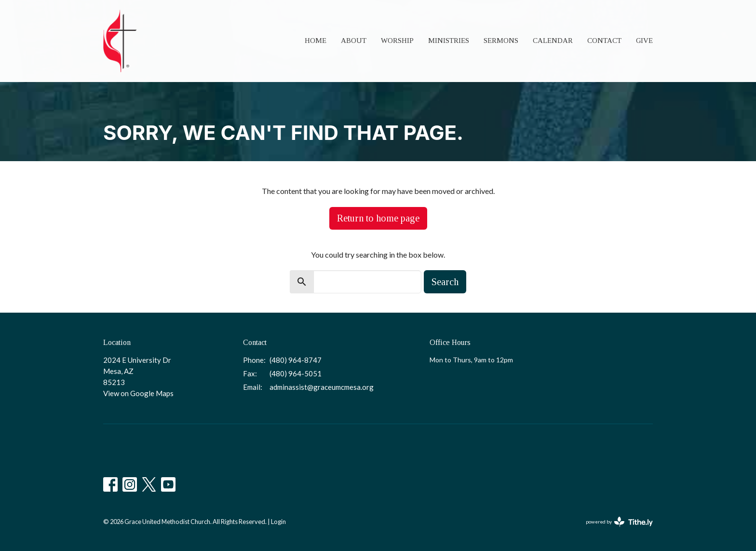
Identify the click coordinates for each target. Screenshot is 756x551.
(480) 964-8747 (296, 360)
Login (278, 522)
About (354, 41)
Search (445, 282)
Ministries (449, 41)
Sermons (501, 41)
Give (644, 41)
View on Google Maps (138, 393)
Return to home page (378, 218)
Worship (397, 41)
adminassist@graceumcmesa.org (322, 387)
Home (316, 41)
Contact (604, 41)
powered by (619, 522)
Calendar (553, 41)
